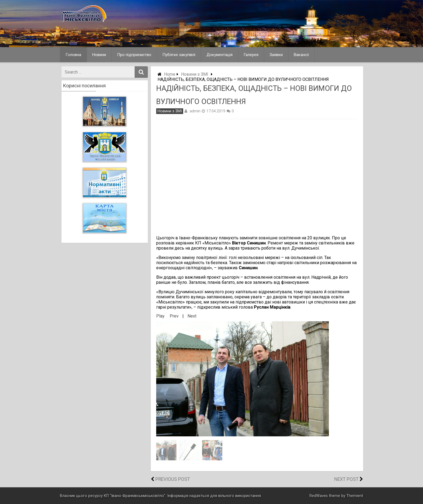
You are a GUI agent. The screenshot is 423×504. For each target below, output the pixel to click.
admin (195, 111)
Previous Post (173, 479)
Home (170, 74)
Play (160, 316)
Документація (219, 55)
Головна (73, 55)
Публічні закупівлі (179, 55)
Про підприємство (134, 55)
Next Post (346, 479)
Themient (355, 496)
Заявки (276, 55)
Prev (174, 316)
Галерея (251, 55)
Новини (99, 55)
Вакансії (301, 55)
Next (192, 316)
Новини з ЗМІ (195, 74)
